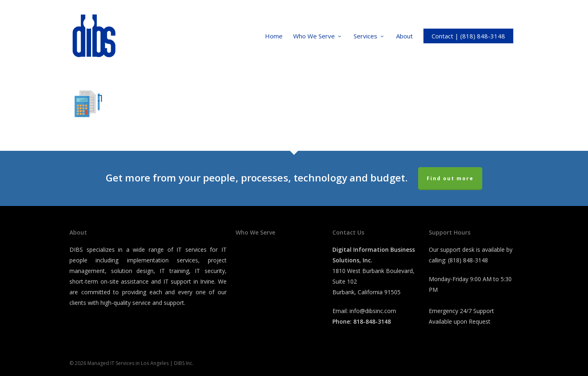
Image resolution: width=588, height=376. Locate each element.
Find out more (450, 178)
